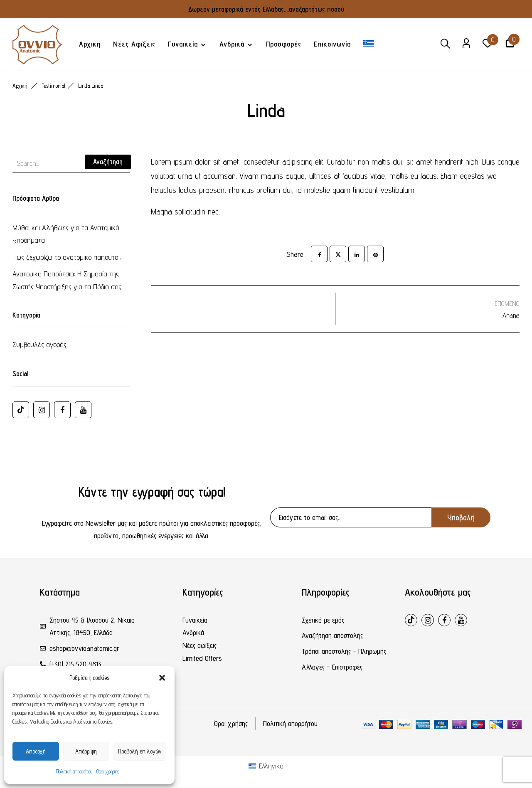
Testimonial (53, 86)
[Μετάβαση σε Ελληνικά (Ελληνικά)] (266, 766)
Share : (297, 254)
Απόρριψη (86, 751)
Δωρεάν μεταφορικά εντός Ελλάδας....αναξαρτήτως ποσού (266, 9)
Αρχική (20, 86)
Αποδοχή (36, 751)
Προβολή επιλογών (140, 751)
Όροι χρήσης (108, 771)
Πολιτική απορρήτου (74, 771)
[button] (162, 678)
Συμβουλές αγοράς (39, 344)
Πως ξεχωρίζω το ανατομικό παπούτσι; (67, 257)
